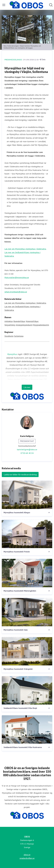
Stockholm (9, 336)
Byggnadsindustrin (41, 325)
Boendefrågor (19, 321)
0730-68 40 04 (27, 453)
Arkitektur (9, 321)
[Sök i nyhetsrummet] (51, 5)
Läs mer (27, 387)
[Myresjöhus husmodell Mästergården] (27, 573)
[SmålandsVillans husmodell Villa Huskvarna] (27, 730)
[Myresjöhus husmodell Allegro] (27, 495)
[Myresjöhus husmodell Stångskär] (27, 651)
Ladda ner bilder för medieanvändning (20, 474)
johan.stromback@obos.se (16, 292)
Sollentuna (19, 336)
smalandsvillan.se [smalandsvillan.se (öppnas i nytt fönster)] (27, 858)
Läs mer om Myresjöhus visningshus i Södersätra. (25, 249)
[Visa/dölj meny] (4, 5)
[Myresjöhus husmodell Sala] (27, 612)
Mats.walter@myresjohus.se (17, 277)
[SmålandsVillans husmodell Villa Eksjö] (27, 690)
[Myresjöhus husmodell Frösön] (27, 534)
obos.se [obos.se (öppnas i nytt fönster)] (27, 855)
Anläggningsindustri (24, 325)
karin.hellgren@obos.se (27, 449)
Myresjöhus (12, 354)
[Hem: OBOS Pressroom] (26, 5)
